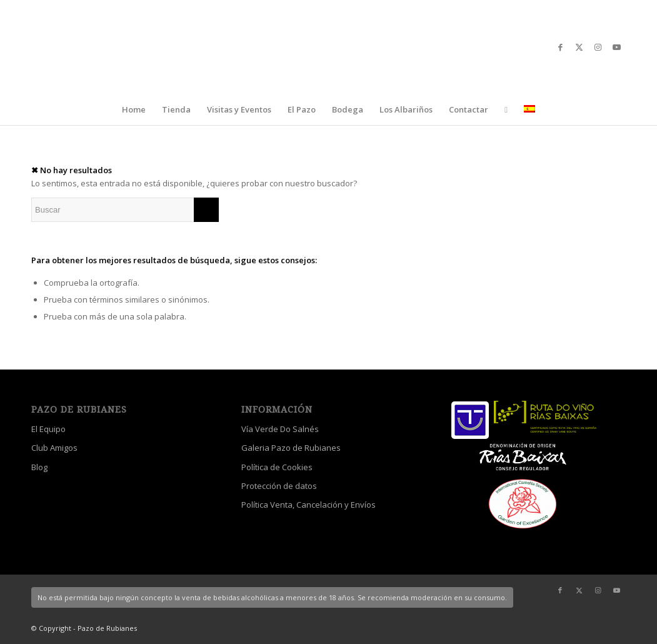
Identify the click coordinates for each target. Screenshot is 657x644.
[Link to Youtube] (616, 47)
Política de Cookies (277, 467)
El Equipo (48, 429)
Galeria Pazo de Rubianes (291, 448)
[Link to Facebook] (560, 47)
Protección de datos (279, 486)
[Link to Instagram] (598, 47)
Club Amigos (54, 448)
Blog (39, 467)
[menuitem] (134, 109)
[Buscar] (125, 210)
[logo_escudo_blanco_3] (328, 47)
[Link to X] (579, 47)
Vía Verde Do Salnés (280, 429)
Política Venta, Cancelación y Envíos (308, 505)
